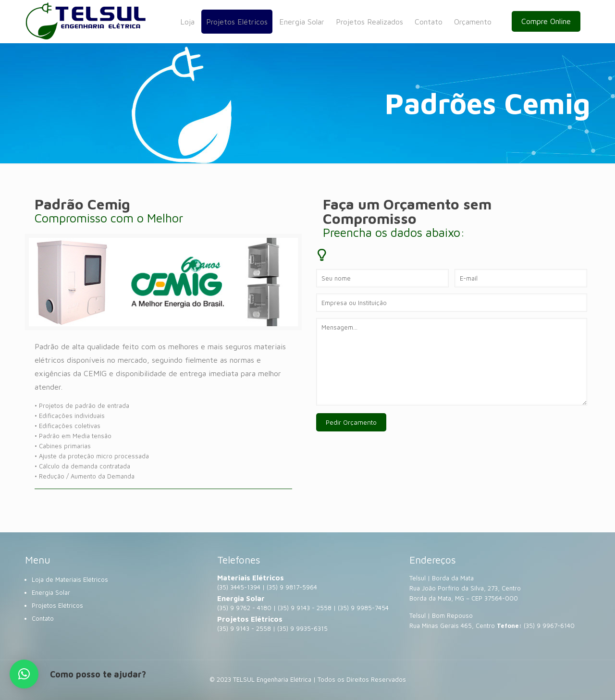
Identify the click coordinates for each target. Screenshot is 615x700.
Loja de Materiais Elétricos (70, 579)
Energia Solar (51, 592)
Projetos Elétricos (57, 605)
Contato (43, 618)
